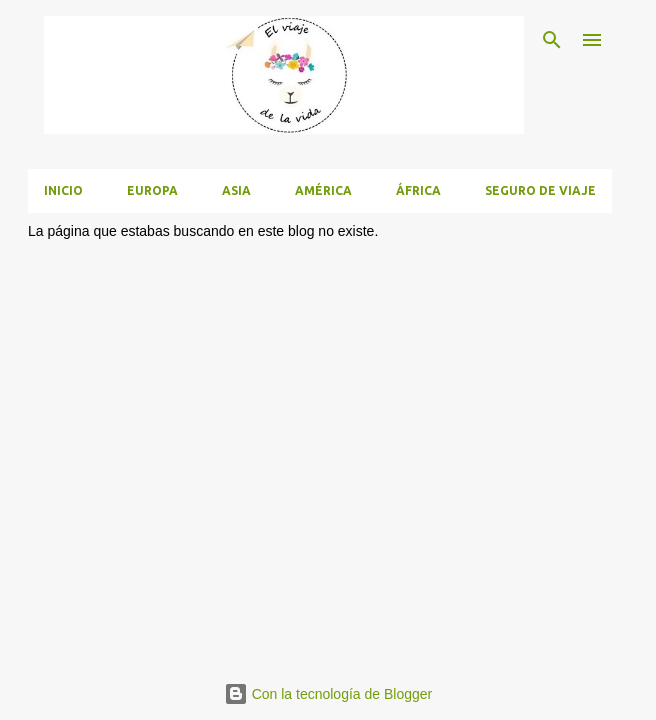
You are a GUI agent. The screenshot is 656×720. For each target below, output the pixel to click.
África (418, 190)
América (323, 190)
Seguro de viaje (540, 190)
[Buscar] (552, 40)
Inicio (63, 190)
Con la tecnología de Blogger (328, 694)
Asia (236, 190)
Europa (152, 190)
